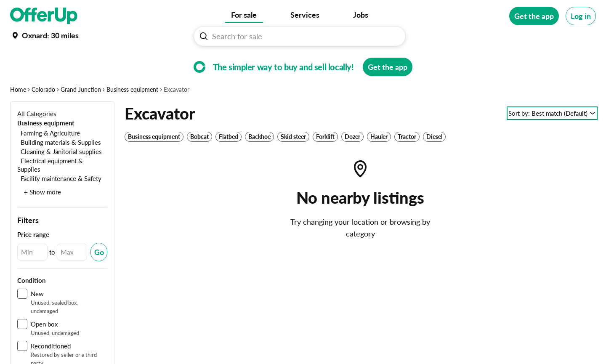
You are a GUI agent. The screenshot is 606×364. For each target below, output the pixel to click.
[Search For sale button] (204, 36)
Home (18, 116)
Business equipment (132, 116)
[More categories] (584, 61)
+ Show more (43, 218)
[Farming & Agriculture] (49, 159)
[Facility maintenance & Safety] (59, 204)
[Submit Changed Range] (99, 278)
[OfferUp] (44, 16)
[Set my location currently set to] (44, 35)
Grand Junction (81, 116)
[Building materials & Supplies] (59, 168)
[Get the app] (534, 16)
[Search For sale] (303, 36)
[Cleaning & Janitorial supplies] (60, 177)
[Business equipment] (46, 149)
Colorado (43, 116)
